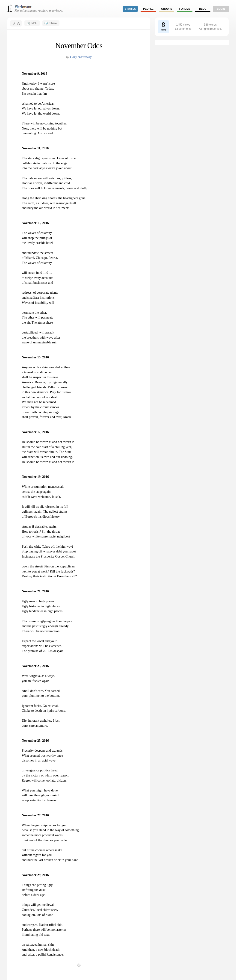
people (148, 9)
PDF (34, 23)
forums (185, 9)
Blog (203, 9)
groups (167, 9)
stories (130, 9)
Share (53, 23)
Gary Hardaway (81, 57)
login (221, 9)
